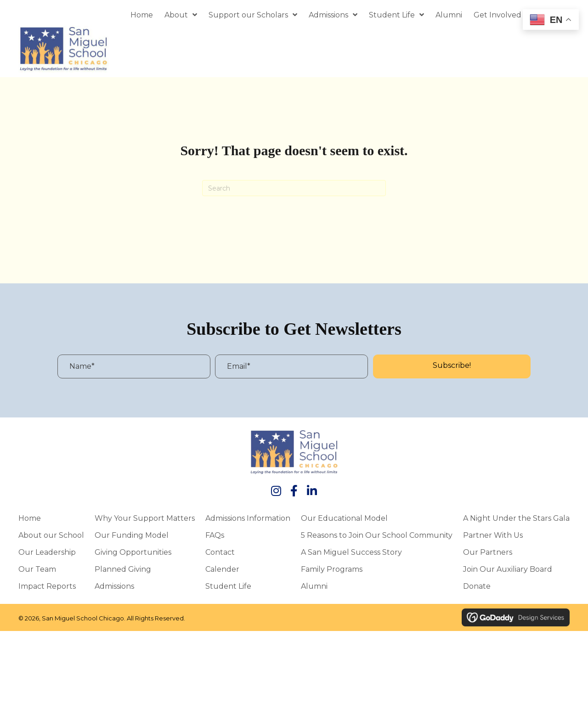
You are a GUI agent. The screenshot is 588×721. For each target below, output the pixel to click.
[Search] (294, 188)
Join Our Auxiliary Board (508, 569)
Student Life (228, 586)
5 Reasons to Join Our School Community (377, 535)
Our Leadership (47, 552)
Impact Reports (47, 586)
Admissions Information (248, 518)
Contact (220, 552)
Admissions (114, 586)
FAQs (215, 535)
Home (30, 518)
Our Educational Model (344, 518)
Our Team (37, 569)
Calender (222, 569)
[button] (452, 366)
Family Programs (332, 569)
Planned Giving (123, 569)
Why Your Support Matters (145, 518)
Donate (477, 586)
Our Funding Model (132, 535)
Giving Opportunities (133, 552)
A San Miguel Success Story (351, 552)
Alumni (314, 586)
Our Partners (488, 552)
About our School (51, 535)
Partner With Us (493, 535)
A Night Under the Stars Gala (516, 518)
